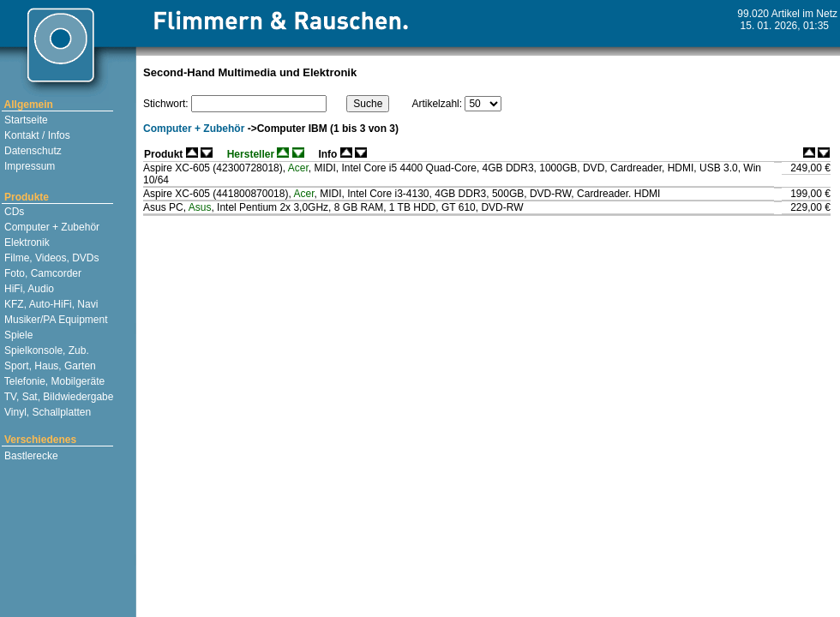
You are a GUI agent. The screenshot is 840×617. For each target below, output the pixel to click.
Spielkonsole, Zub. (45, 350)
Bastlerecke (30, 456)
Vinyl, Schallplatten (47, 412)
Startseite (25, 120)
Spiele (18, 335)
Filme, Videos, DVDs (51, 258)
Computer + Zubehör (51, 227)
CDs (13, 212)
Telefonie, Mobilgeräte (54, 381)
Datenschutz (32, 151)
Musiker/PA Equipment (55, 320)
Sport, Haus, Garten (49, 366)
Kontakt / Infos (36, 135)
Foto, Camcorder (42, 273)
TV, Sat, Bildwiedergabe (58, 397)
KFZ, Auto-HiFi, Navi (50, 304)
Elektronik (26, 243)
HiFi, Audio (28, 289)
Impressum (29, 166)
